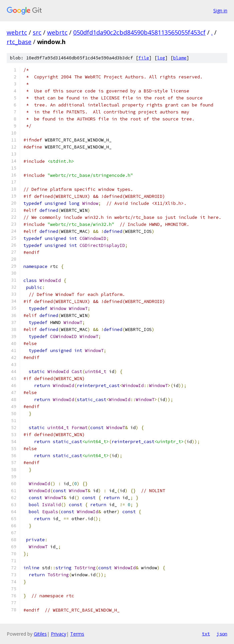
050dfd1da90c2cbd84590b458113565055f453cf (139, 32)
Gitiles (40, 634)
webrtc (17, 32)
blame (180, 58)
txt (206, 634)
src (37, 32)
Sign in (220, 11)
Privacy (58, 634)
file (144, 58)
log (161, 58)
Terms (77, 634)
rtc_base (19, 42)
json (222, 634)
